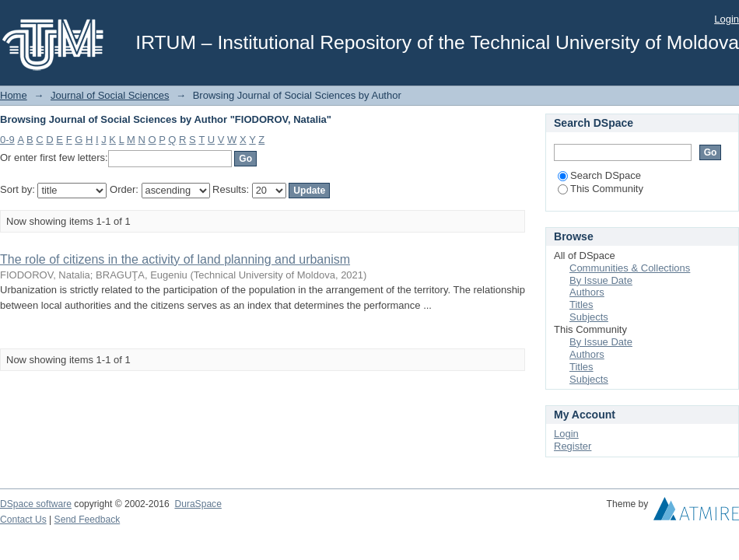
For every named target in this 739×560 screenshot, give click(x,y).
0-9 (7, 140)
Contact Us (23, 520)
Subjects (589, 317)
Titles (581, 304)
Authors (587, 292)
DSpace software (36, 504)
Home (14, 95)
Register (573, 446)
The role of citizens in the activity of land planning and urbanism (175, 259)
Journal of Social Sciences (110, 95)
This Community (601, 189)
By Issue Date (601, 280)
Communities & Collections (630, 268)
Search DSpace (599, 175)
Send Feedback (88, 520)
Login (727, 19)
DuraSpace (198, 504)
